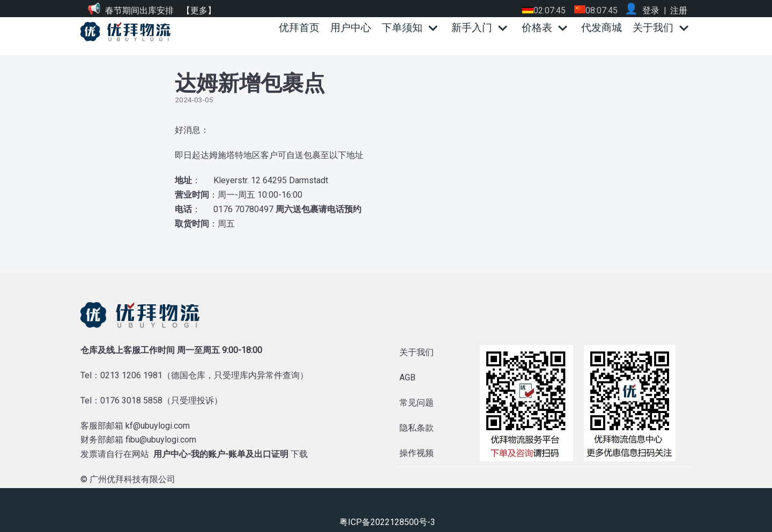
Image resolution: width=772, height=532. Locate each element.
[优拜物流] (128, 32)
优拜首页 (299, 28)
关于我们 (417, 352)
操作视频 (417, 453)
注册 (679, 10)
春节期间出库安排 (139, 10)
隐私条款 (417, 428)
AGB (407, 377)
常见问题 (417, 403)
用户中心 (351, 28)
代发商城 (602, 28)
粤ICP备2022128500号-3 (387, 522)
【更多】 (199, 10)
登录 (651, 10)
